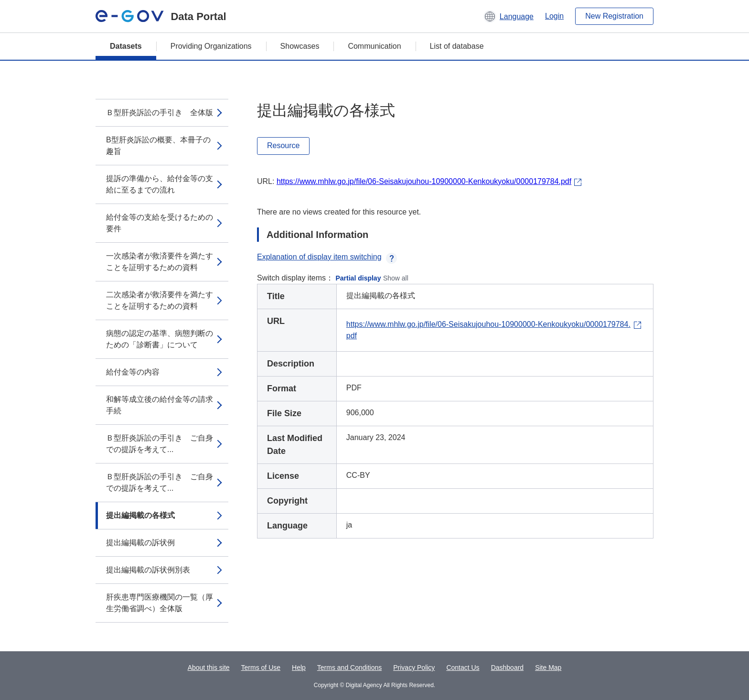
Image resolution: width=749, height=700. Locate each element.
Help (299, 668)
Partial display (358, 278)
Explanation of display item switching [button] (327, 257)
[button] (508, 16)
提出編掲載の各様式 (140, 515)
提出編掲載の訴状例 (140, 543)
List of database (457, 46)
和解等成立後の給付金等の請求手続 (160, 405)
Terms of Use (261, 668)
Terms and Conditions (349, 668)
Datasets (126, 46)
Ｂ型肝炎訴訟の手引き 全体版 (160, 113)
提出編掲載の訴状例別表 (148, 570)
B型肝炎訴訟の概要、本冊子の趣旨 (158, 145)
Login (554, 16)
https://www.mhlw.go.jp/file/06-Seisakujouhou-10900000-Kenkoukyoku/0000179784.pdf (424, 181)
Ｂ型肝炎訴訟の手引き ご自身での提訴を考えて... (160, 444)
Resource (283, 145)
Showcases (300, 46)
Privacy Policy (414, 668)
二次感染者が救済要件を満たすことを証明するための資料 (160, 300)
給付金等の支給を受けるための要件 (160, 223)
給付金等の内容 (133, 372)
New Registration (614, 16)
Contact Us (463, 668)
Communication (374, 46)
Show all (396, 278)
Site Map (548, 668)
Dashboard (508, 668)
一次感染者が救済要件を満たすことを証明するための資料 (160, 262)
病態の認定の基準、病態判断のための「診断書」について (160, 339)
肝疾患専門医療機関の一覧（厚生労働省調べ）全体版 (160, 603)
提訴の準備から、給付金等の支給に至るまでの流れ (160, 184)
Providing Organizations (211, 46)
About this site (209, 668)
